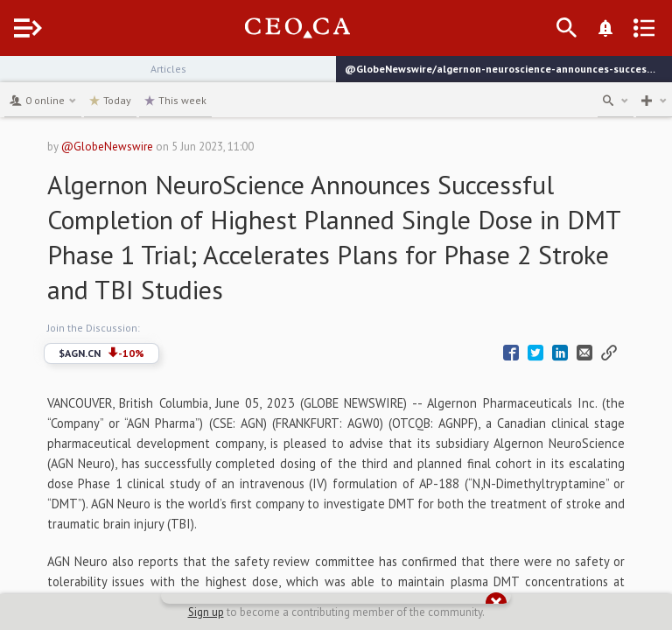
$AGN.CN (101, 353)
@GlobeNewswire (107, 147)
